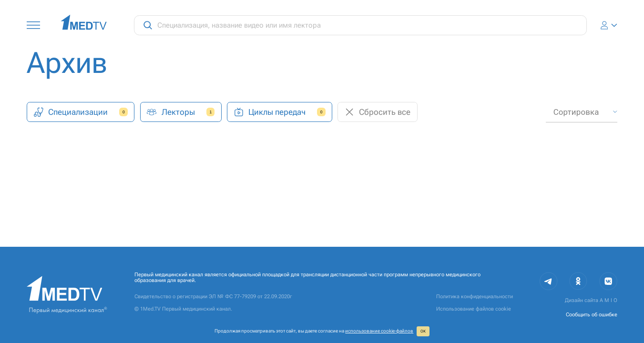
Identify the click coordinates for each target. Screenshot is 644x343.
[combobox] (581, 112)
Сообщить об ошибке (592, 315)
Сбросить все (378, 112)
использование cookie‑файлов (379, 331)
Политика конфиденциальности (475, 297)
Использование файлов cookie (474, 309)
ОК (423, 331)
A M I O (608, 300)
